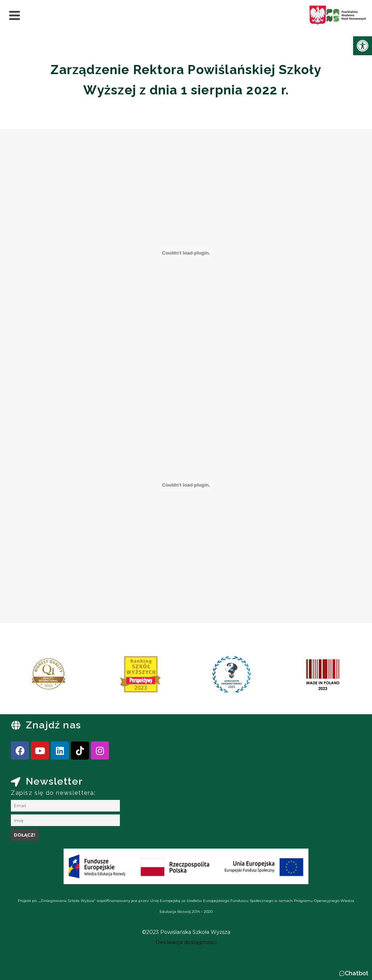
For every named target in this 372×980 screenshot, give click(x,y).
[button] (354, 973)
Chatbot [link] (357, 973)
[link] (363, 46)
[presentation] (29, 677)
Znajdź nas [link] (53, 725)
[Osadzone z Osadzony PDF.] (186, 253)
